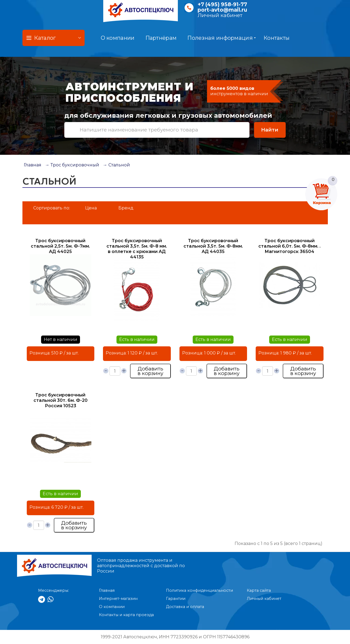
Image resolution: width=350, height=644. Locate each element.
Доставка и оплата (185, 607)
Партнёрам (161, 38)
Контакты (276, 38)
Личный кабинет (220, 15)
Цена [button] (91, 208)
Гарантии (176, 599)
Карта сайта (259, 590)
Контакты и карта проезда (126, 615)
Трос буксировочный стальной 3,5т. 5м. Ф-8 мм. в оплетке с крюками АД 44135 (137, 249)
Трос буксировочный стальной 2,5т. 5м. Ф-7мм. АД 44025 (60, 246)
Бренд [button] (126, 208)
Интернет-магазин (118, 599)
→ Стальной (116, 165)
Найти (270, 130)
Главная (33, 165)
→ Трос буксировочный (72, 165)
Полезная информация (221, 38)
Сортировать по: (52, 208)
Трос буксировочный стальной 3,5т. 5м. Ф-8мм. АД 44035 (213, 246)
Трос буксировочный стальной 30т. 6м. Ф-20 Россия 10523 (61, 400)
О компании (118, 38)
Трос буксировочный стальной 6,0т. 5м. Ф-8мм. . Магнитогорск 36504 (289, 246)
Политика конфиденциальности (199, 590)
